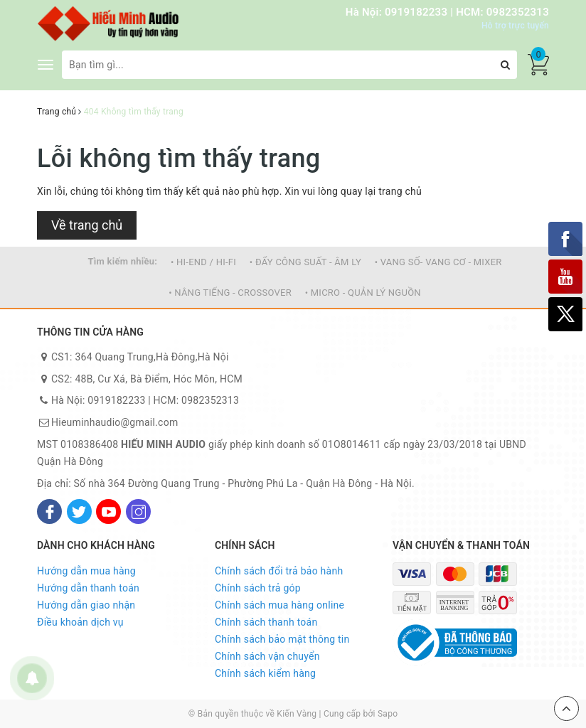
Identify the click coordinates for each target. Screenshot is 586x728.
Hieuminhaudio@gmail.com (114, 422)
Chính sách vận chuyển (267, 656)
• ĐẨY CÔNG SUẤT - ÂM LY (305, 262)
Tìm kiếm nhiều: (122, 261)
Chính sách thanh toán (266, 622)
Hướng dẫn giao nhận (86, 605)
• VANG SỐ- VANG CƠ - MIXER (438, 262)
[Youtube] (108, 512)
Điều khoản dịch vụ (80, 622)
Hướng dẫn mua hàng (86, 571)
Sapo (388, 714)
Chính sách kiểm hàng (265, 673)
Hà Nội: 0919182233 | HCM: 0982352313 (447, 12)
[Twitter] (79, 512)
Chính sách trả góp (258, 588)
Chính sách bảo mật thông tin (282, 639)
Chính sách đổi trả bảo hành (279, 571)
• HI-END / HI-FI (203, 262)
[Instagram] (138, 512)
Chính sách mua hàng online (279, 605)
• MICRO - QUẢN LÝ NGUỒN (363, 293)
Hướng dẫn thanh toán (88, 588)
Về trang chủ (87, 225)
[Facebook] (49, 512)
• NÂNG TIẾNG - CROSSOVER (230, 293)
